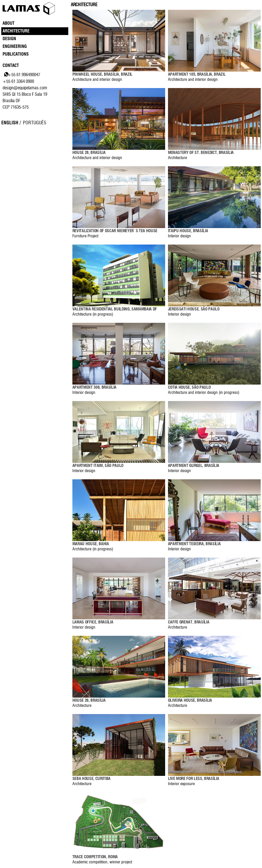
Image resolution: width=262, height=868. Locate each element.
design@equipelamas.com (25, 88)
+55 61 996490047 (24, 75)
